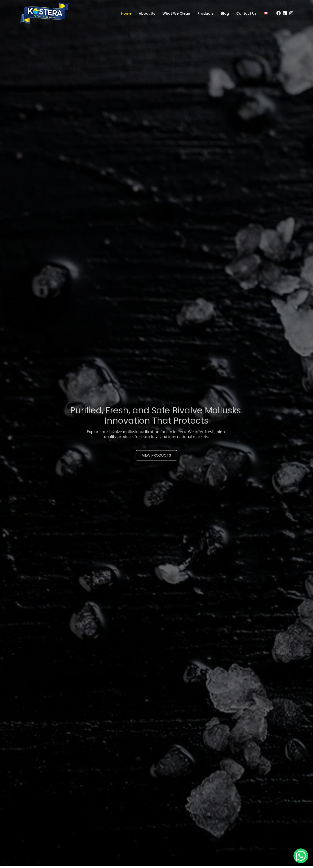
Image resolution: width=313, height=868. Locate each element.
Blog (225, 13)
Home (126, 13)
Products (205, 13)
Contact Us (246, 13)
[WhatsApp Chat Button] (301, 856)
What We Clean (176, 13)
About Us (147, 13)
